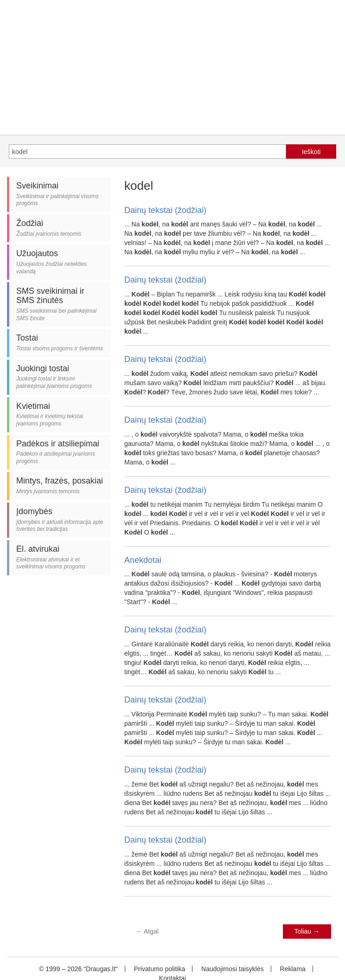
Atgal (147, 931)
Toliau (307, 931)
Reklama (293, 969)
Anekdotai (143, 560)
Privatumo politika (160, 969)
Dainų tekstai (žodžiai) (165, 210)
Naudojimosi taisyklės (233, 969)
